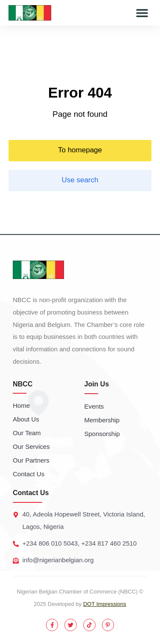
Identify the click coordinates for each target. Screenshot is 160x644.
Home (21, 405)
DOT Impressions (105, 604)
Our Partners (31, 460)
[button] (142, 13)
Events (94, 406)
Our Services (31, 447)
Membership (102, 420)
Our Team (27, 433)
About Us (26, 419)
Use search (80, 180)
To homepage (80, 150)
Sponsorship (102, 434)
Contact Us (29, 474)
